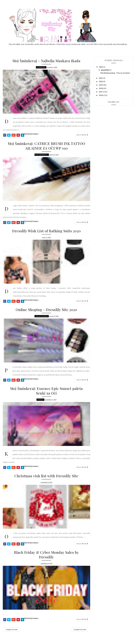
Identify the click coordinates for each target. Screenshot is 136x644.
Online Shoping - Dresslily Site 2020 (46, 310)
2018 (101, 88)
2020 (101, 81)
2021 (101, 78)
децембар (105, 70)
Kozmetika (41, 67)
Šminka (40, 400)
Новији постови (12, 630)
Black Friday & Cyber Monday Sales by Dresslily (46, 555)
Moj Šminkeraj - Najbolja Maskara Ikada (46, 61)
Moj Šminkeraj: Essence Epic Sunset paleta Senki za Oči (46, 391)
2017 (101, 92)
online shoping (42, 316)
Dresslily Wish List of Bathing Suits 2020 (46, 231)
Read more (82, 135)
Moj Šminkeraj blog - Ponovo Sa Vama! (115, 73)
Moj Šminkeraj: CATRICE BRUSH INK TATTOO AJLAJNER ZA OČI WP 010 (46, 146)
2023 (101, 67)
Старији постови (80, 630)
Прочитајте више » (32, 134)
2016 (101, 95)
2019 (101, 85)
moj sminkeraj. (42, 155)
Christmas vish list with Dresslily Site (46, 476)
